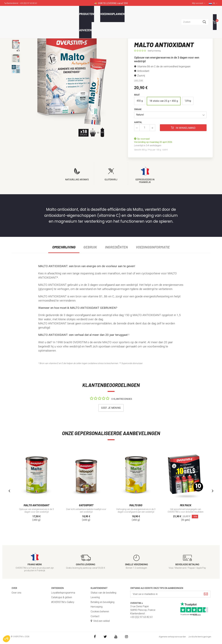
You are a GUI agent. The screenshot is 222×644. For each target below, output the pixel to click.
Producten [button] (87, 14)
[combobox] (195, 22)
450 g (140, 101)
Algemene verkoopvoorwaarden (172, 637)
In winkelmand (183, 128)
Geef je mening (154, 51)
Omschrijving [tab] (64, 247)
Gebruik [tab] (90, 247)
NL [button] (215, 3)
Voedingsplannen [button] (112, 14)
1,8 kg (188, 101)
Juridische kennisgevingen (200, 637)
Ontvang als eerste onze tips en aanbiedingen (157, 588)
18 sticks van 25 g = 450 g (164, 101)
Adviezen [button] (85, 30)
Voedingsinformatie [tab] (153, 247)
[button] (170, 115)
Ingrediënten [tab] (116, 247)
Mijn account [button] (199, 3)
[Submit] (206, 594)
